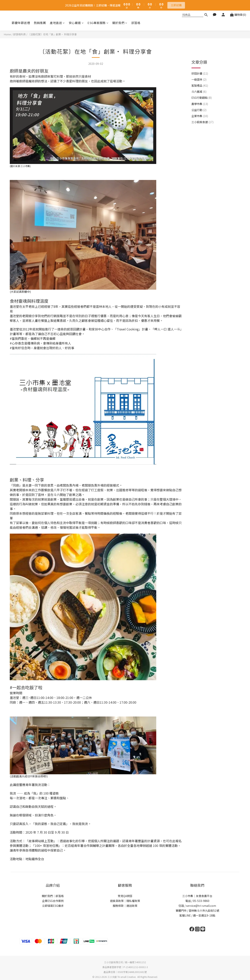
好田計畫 (200, 60)
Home (7, 34)
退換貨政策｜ (118, 901)
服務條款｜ (120, 906)
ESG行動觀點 (202, 84)
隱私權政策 (133, 901)
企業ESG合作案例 (53, 901)
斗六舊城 (199, 78)
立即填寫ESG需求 (53, 906)
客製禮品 (200, 72)
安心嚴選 (76, 23)
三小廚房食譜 (202, 108)
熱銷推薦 (40, 23)
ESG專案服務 (98, 23)
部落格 (136, 23)
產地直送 (57, 23)
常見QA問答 (125, 896)
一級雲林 (199, 66)
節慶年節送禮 (21, 23)
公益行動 (199, 96)
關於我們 (120, 23)
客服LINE (185, 915)
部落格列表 (19, 34)
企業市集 (200, 102)
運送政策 (132, 906)
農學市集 (200, 90)
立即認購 (176, 5)
